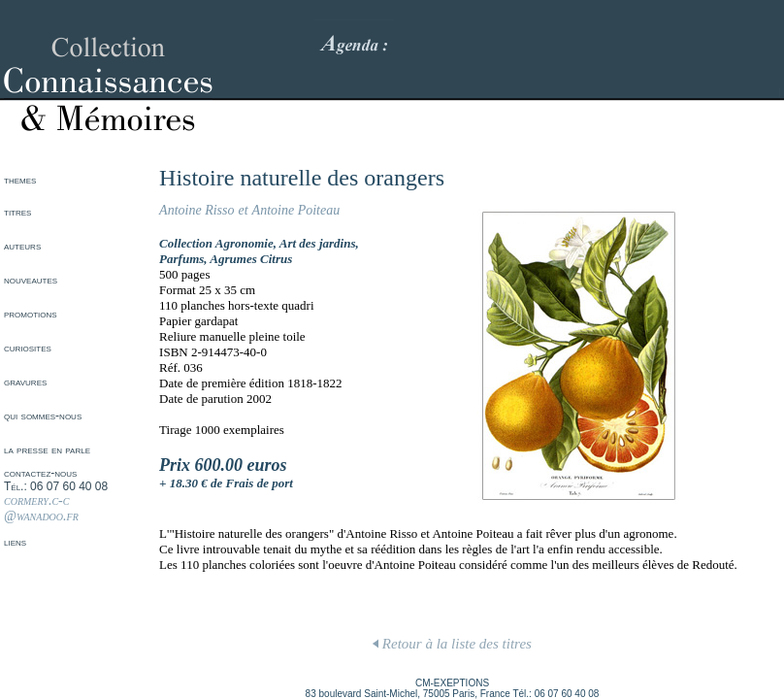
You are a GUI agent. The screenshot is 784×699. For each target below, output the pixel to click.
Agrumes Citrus (251, 259)
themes (20, 180)
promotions (31, 314)
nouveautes (31, 280)
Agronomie (245, 243)
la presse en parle (47, 449)
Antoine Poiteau (296, 210)
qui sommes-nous (43, 416)
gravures (25, 382)
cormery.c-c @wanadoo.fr (41, 508)
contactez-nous (40, 473)
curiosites (28, 348)
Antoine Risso (196, 210)
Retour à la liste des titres (452, 644)
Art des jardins (318, 243)
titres (17, 212)
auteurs (22, 246)
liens (15, 542)
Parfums (181, 259)
